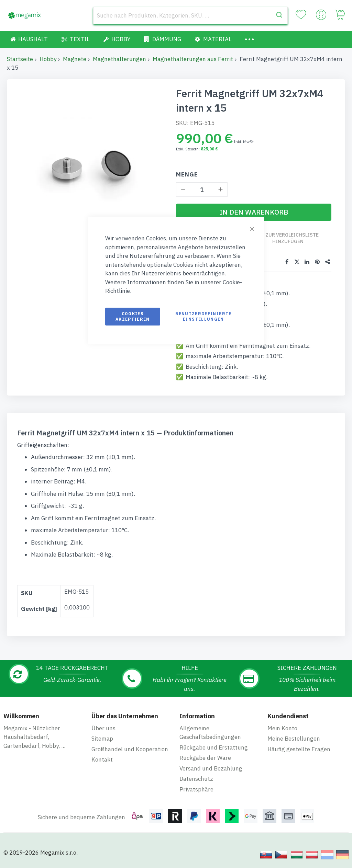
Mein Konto (282, 728)
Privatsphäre (196, 789)
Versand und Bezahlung (211, 768)
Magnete (75, 59)
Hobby (48, 59)
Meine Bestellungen (294, 739)
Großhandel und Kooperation (130, 749)
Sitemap (102, 739)
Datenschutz (196, 779)
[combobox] (190, 15)
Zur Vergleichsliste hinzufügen (292, 238)
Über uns (103, 728)
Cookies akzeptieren (133, 316)
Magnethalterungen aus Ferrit (193, 59)
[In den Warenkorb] (254, 212)
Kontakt (102, 759)
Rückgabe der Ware (205, 758)
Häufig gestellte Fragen (299, 749)
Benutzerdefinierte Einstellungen (203, 316)
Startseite (20, 59)
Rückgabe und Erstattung (214, 747)
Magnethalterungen (119, 59)
